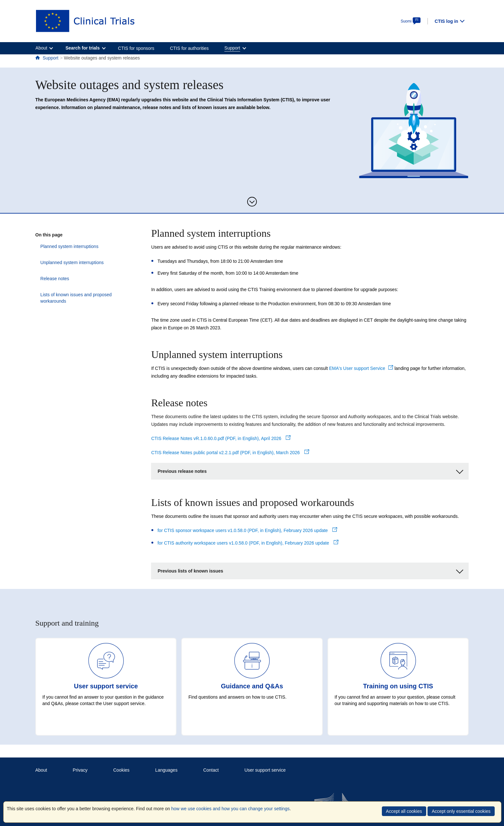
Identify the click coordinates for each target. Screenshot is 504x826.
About (41, 770)
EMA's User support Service (361, 368)
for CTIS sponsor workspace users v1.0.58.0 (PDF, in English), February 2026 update (247, 530)
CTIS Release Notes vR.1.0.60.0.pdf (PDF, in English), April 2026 (221, 438)
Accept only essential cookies (461, 811)
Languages (166, 770)
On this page (49, 235)
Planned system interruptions (64, 246)
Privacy (80, 770)
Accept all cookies (404, 811)
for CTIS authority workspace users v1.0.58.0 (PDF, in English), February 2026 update (248, 543)
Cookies (121, 770)
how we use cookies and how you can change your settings (230, 809)
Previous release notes (310, 470)
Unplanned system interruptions (67, 262)
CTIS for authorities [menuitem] (189, 48)
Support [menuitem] (232, 48)
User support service (265, 770)
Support (51, 58)
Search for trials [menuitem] (83, 48)
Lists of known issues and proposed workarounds (85, 295)
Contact (211, 770)
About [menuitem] (41, 48)
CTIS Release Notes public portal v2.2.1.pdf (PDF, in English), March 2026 (230, 453)
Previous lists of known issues (310, 570)
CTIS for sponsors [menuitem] (136, 48)
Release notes (50, 279)
